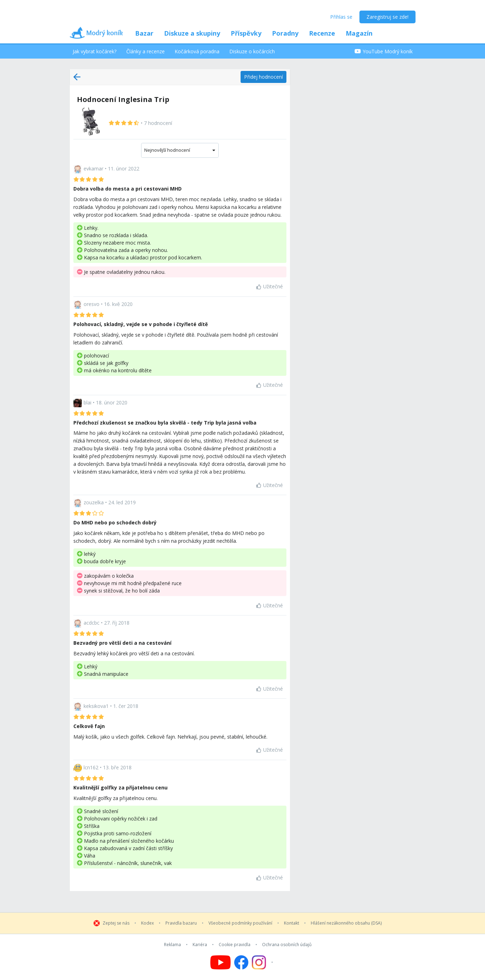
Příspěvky (246, 33)
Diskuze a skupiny (192, 33)
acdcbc (92, 623)
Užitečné (270, 286)
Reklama (172, 945)
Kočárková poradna (197, 51)
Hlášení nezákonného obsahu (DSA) (346, 923)
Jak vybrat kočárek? (95, 51)
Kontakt (292, 923)
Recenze (322, 33)
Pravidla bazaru (181, 923)
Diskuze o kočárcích (252, 51)
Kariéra (200, 945)
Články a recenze (145, 51)
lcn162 (91, 767)
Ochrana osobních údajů (287, 945)
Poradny (285, 33)
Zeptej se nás (116, 923)
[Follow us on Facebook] (241, 962)
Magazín (359, 33)
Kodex (147, 923)
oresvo (92, 304)
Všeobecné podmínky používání (240, 923)
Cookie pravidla (235, 945)
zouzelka (94, 502)
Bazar (144, 33)
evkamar (93, 169)
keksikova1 (96, 706)
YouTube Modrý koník (384, 51)
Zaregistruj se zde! (387, 17)
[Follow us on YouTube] (220, 962)
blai (87, 402)
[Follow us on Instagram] (263, 962)
